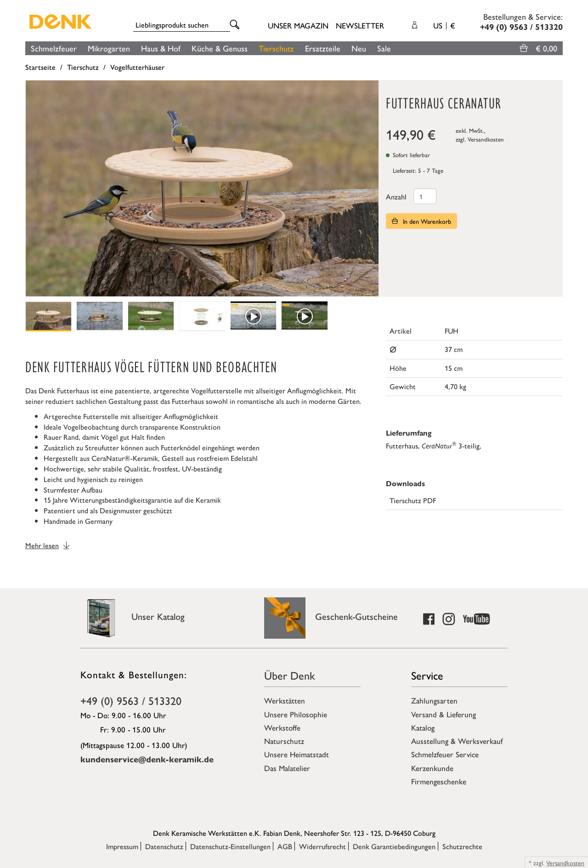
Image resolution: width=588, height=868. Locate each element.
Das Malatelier (287, 768)
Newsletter (360, 25)
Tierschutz (276, 48)
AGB (285, 846)
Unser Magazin (298, 25)
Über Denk (290, 675)
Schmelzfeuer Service (445, 754)
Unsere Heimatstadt (297, 754)
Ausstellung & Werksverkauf (457, 741)
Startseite (40, 67)
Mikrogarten (109, 48)
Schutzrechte (462, 846)
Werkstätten (285, 700)
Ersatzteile (323, 48)
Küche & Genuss (220, 48)
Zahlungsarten (434, 700)
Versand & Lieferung (444, 714)
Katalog (423, 727)
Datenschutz (164, 846)
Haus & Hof (161, 48)
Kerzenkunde (432, 768)
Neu (359, 48)
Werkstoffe (282, 727)
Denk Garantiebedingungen (394, 846)
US (444, 25)
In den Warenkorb (421, 221)
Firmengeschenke (439, 781)
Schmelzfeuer (54, 48)
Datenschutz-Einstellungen (230, 846)
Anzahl (396, 196)
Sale (384, 48)
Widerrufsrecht (322, 846)
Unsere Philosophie (296, 714)
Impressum (122, 846)
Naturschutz (284, 741)
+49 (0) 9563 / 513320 (131, 700)
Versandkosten (486, 139)
